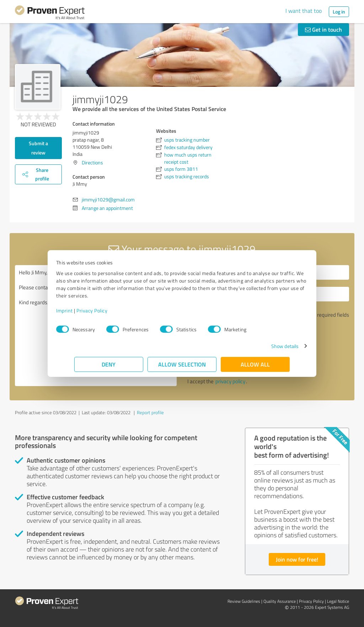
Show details (267, 346)
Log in (339, 12)
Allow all (255, 364)
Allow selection (182, 364)
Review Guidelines (244, 601)
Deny (109, 364)
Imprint (83, 310)
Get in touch (323, 29)
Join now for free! (297, 559)
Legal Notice (338, 601)
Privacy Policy (110, 310)
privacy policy (230, 381)
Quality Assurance (280, 601)
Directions (92, 162)
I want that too (304, 11)
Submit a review (38, 148)
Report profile (150, 412)
